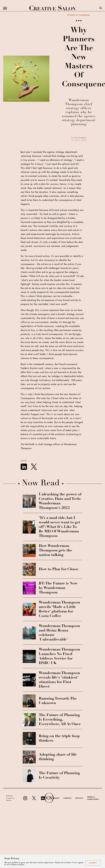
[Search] (101, 8)
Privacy (79, 798)
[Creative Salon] (52, 8)
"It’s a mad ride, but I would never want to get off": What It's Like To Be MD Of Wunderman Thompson (59, 527)
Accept (93, 863)
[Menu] (5, 8)
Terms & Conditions (93, 798)
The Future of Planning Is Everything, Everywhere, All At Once (60, 720)
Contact (68, 798)
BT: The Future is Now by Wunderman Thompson (58, 588)
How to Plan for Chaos (59, 569)
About (57, 798)
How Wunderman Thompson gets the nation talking (55, 551)
